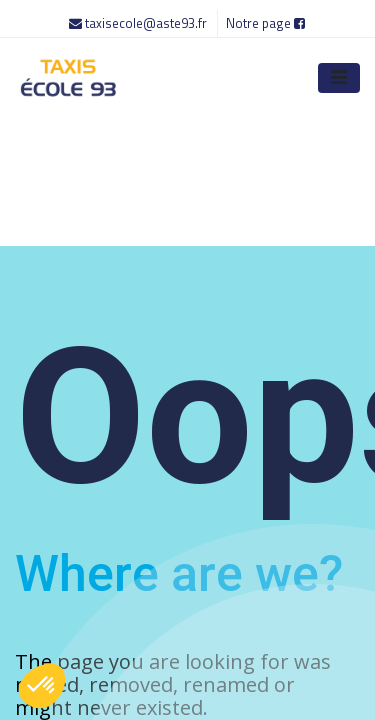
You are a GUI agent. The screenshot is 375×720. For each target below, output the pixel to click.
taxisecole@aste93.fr (139, 23)
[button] (42, 686)
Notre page (265, 23)
